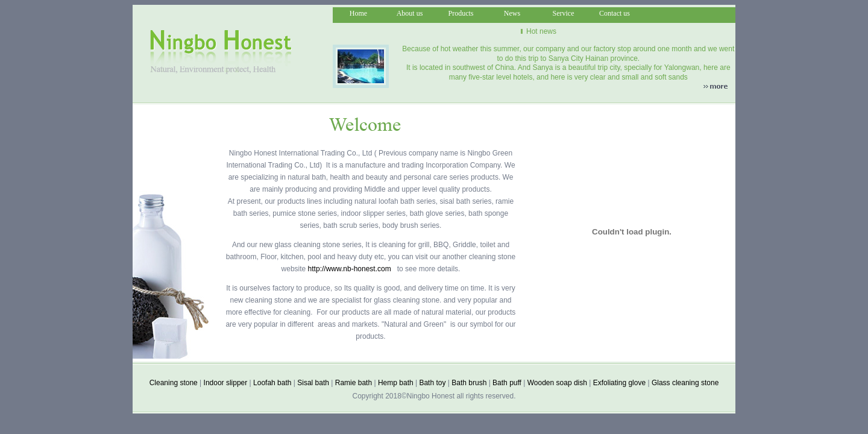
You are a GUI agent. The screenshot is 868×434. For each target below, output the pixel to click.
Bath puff (507, 383)
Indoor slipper (226, 383)
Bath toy (432, 383)
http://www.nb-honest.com (350, 269)
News (512, 13)
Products (461, 13)
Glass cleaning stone (685, 383)
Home (358, 13)
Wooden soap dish (557, 383)
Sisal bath (313, 383)
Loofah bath (272, 383)
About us (410, 13)
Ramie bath (354, 383)
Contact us (615, 13)
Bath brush (469, 383)
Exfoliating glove (619, 383)
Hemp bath (396, 383)
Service (564, 13)
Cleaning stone (174, 383)
